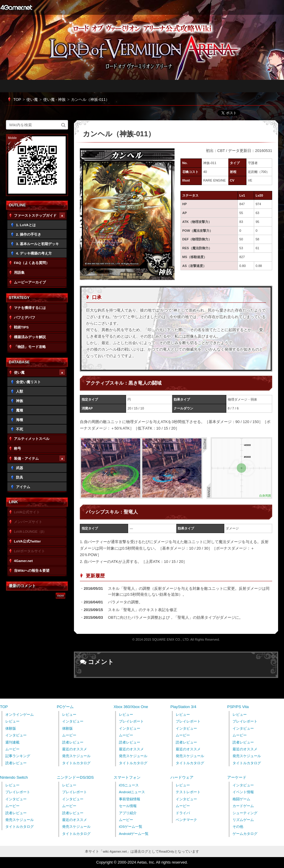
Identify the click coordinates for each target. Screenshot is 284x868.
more (60, 596)
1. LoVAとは (26, 225)
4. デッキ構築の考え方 (34, 253)
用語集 (19, 272)
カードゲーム (243, 806)
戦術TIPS (21, 327)
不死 (20, 429)
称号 (17, 448)
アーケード (237, 777)
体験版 (11, 728)
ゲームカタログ (245, 834)
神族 (20, 401)
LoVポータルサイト (29, 551)
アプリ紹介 (128, 813)
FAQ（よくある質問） (32, 263)
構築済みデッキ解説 (30, 337)
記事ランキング (18, 756)
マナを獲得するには (30, 308)
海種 (20, 420)
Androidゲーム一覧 (134, 834)
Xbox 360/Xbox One (131, 707)
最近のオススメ (75, 749)
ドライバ (183, 813)
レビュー (12, 721)
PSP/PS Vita (238, 707)
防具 (20, 477)
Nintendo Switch (14, 777)
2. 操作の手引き (29, 234)
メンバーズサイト (28, 522)
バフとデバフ (25, 317)
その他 (238, 826)
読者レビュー (16, 763)
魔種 (20, 410)
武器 (20, 468)
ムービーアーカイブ (30, 282)
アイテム (23, 487)
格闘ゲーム (241, 799)
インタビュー (16, 735)
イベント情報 (243, 792)
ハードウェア (182, 777)
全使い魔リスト (28, 382)
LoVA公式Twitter (27, 541)
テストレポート (188, 792)
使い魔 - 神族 (55, 99)
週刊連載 (12, 742)
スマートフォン (127, 777)
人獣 (20, 391)
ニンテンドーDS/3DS (75, 777)
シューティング (245, 813)
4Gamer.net (16, 7)
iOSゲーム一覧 (131, 826)
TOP (17, 99)
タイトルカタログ (76, 763)
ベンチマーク (186, 820)
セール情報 (128, 806)
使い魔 (32, 99)
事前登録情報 (130, 799)
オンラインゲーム (20, 714)
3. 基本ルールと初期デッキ (37, 244)
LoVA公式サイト (27, 512)
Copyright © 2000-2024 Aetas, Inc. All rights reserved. (142, 862)
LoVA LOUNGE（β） (30, 531)
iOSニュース (129, 785)
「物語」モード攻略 (30, 347)
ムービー (12, 749)
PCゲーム (65, 707)
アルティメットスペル (32, 439)
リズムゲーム (243, 820)
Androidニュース (132, 792)
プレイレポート (131, 721)
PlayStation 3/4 (183, 707)
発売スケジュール (76, 756)
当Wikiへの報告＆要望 (32, 570)
